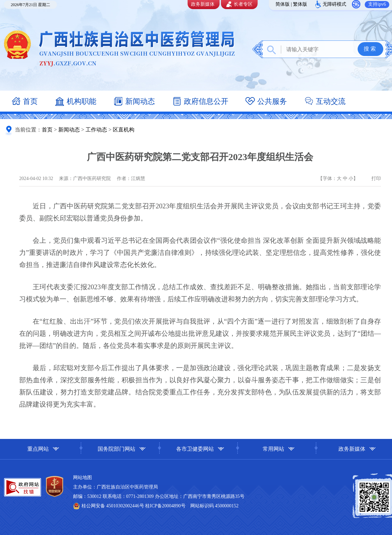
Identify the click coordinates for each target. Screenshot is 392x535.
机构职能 (75, 102)
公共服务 (266, 102)
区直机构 (124, 130)
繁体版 (300, 4)
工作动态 (96, 130)
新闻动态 (134, 102)
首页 (24, 102)
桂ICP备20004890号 (165, 506)
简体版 (283, 4)
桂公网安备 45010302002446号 (113, 506)
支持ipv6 (377, 4)
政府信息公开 (200, 102)
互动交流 (325, 102)
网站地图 (83, 478)
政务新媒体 (203, 4)
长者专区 (238, 5)
